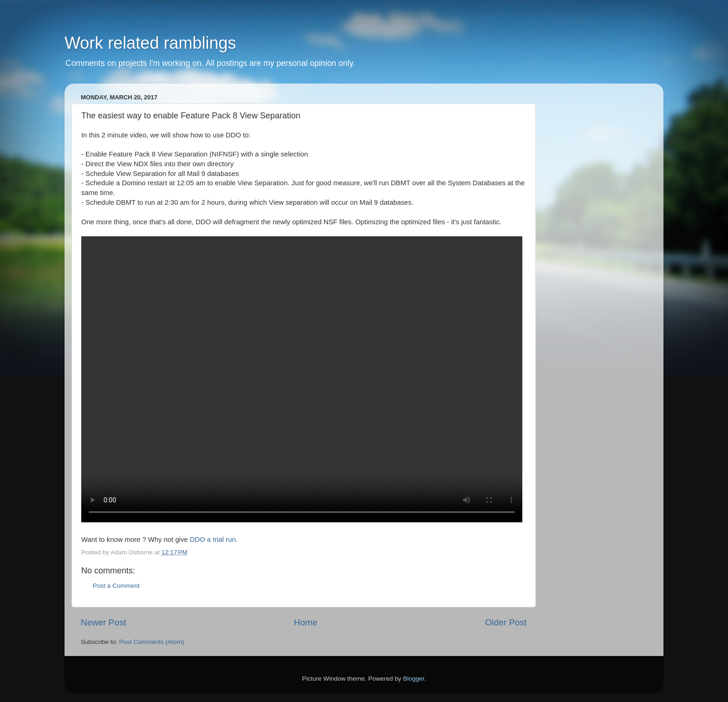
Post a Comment (116, 586)
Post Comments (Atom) (152, 642)
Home (305, 622)
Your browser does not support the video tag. (302, 379)
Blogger (414, 679)
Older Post (506, 622)
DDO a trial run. (214, 539)
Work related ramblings (150, 43)
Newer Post (104, 622)
